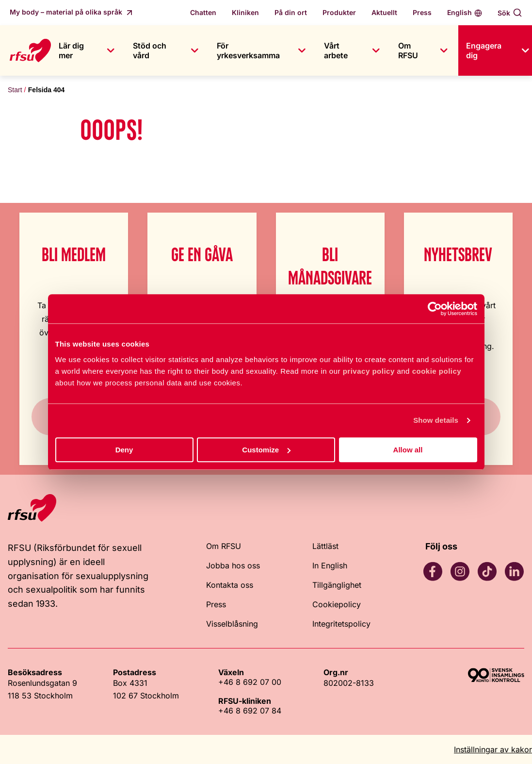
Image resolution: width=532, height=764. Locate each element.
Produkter (339, 12)
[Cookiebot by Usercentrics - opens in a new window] (435, 309)
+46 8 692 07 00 (250, 682)
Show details (436, 420)
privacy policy (369, 371)
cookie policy (437, 371)
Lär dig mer (71, 50)
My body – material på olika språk (67, 12)
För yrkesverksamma (248, 50)
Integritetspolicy (341, 624)
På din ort (291, 12)
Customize (266, 450)
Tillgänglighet (337, 585)
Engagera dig (484, 50)
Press (422, 12)
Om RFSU (408, 50)
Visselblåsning (232, 624)
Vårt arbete (336, 50)
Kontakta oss (230, 585)
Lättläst (325, 546)
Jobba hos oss (233, 565)
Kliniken (245, 12)
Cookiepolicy (337, 604)
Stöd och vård (150, 50)
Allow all (408, 450)
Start (15, 90)
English (459, 12)
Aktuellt (384, 12)
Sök (504, 13)
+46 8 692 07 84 (250, 711)
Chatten (203, 12)
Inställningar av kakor (493, 749)
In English (330, 565)
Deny (124, 450)
